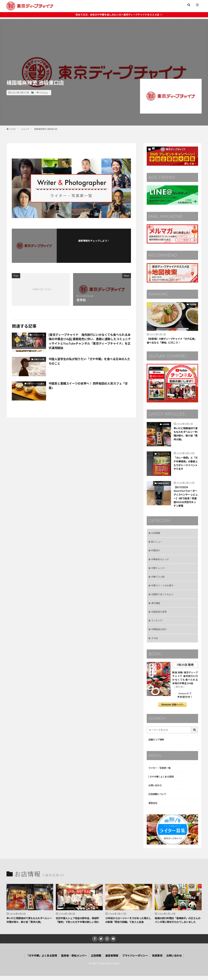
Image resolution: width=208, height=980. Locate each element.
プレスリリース (38, 335)
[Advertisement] (104, 43)
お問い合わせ (156, 789)
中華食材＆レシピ (161, 561)
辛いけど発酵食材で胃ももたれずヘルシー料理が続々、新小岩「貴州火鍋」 (185, 434)
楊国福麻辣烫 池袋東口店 (46, 129)
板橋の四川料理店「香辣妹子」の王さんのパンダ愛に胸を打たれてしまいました (178, 924)
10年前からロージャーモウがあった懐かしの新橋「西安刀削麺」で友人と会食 (129, 924)
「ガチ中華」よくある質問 (38, 960)
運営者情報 (112, 960)
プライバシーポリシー (137, 960)
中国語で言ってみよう (163, 596)
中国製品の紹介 (163, 484)
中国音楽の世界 (160, 614)
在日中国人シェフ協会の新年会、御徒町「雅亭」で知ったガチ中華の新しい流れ (79, 924)
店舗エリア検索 (157, 743)
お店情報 (193, 304)
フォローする (94, 245)
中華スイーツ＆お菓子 (36, 384)
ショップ (25, 129)
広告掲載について (158, 798)
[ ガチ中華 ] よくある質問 (162, 780)
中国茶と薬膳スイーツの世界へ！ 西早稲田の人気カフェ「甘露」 (87, 386)
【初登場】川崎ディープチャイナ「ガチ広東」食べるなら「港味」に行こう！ (171, 341)
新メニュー (157, 543)
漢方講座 (156, 605)
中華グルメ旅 (39, 359)
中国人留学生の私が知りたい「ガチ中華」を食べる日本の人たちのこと (89, 361)
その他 (155, 641)
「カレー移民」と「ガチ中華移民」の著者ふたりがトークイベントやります (185, 464)
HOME (13, 129)
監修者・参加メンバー (73, 960)
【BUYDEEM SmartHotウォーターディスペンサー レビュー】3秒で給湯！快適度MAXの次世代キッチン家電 (186, 497)
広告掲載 (96, 960)
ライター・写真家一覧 (160, 771)
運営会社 (153, 807)
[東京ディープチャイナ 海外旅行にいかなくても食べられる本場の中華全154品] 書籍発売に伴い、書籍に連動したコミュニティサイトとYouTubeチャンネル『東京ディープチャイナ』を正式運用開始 (89, 342)
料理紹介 (156, 552)
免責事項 (160, 960)
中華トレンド (158, 570)
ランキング (157, 623)
